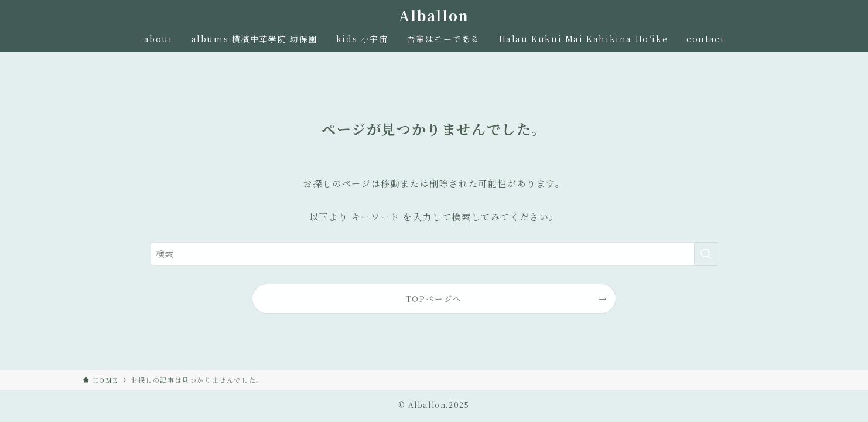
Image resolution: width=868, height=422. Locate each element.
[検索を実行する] (706, 254)
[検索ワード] (434, 254)
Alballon (434, 15)
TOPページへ (434, 298)
